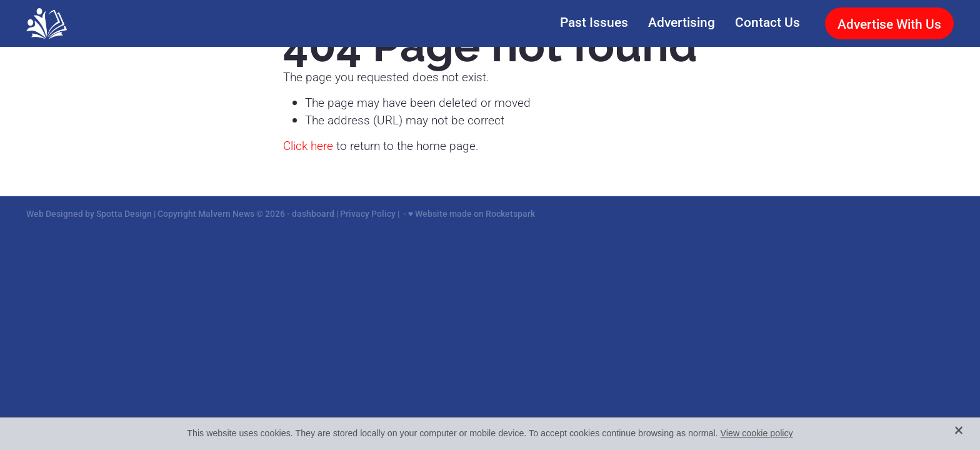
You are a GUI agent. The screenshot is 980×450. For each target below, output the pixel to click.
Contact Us (767, 22)
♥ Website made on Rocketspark (472, 213)
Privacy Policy (368, 213)
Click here (308, 145)
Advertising (682, 22)
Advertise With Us (889, 23)
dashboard (313, 213)
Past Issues (594, 22)
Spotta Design (124, 213)
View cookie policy (757, 433)
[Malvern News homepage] (119, 24)
